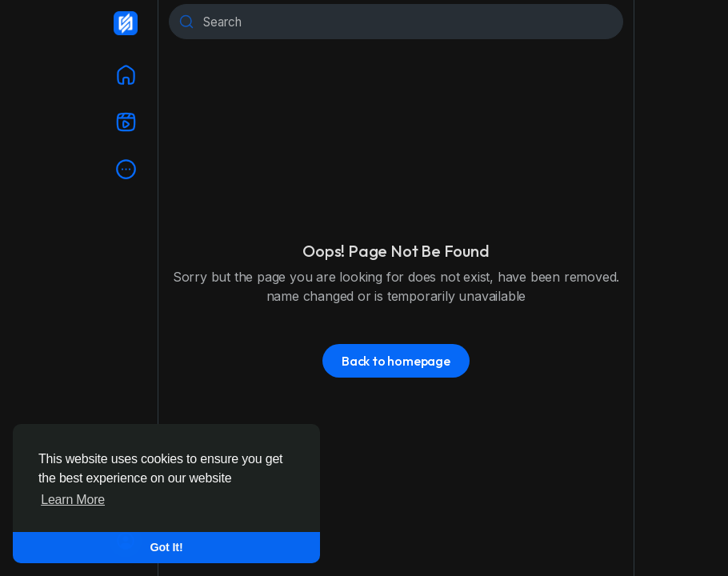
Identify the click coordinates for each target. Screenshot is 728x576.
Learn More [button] (73, 500)
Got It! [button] (167, 547)
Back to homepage (396, 361)
